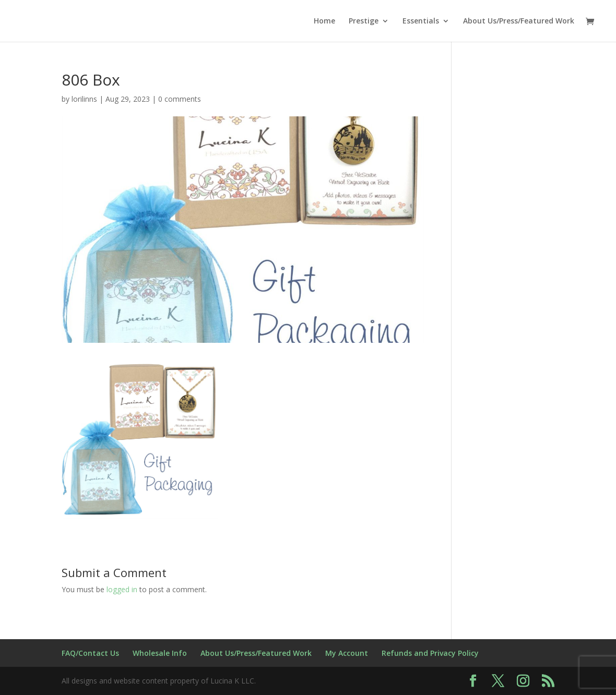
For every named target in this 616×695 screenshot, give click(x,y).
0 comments (180, 99)
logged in (122, 589)
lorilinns (84, 99)
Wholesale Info (160, 653)
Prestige (364, 21)
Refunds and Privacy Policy (430, 653)
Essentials (421, 21)
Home (324, 21)
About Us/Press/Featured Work (519, 21)
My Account (347, 653)
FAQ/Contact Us (90, 653)
